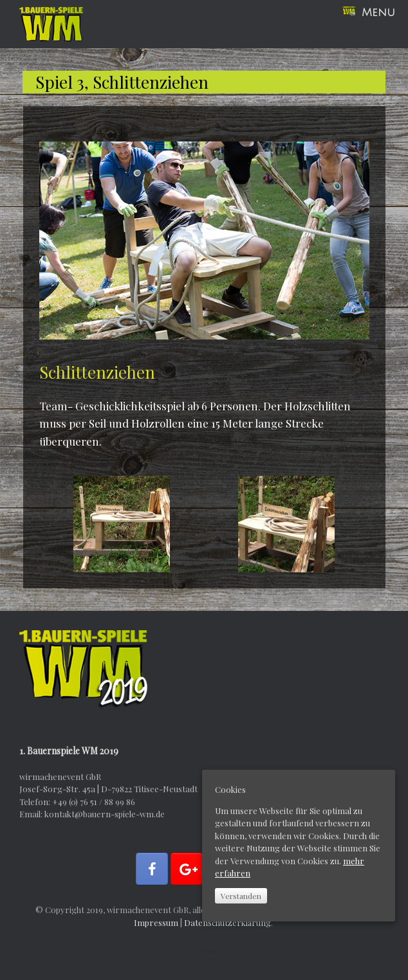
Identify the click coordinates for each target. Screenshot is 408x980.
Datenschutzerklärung (227, 922)
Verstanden (241, 896)
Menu (369, 13)
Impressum (156, 922)
